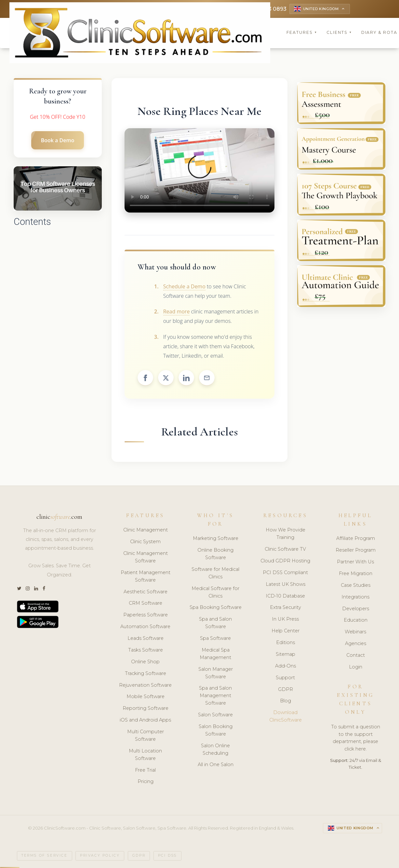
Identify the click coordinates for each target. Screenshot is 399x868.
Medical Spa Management (215, 654)
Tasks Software (146, 650)
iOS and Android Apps (145, 720)
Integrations (355, 597)
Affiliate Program (356, 538)
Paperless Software (146, 615)
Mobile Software (146, 696)
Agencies (356, 643)
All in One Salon (216, 765)
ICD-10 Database (285, 596)
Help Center (286, 631)
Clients (339, 32)
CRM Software (146, 603)
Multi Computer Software (146, 735)
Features (302, 32)
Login (356, 667)
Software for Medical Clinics (215, 573)
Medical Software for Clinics (215, 592)
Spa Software (215, 638)
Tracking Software (146, 673)
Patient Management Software (146, 576)
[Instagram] (28, 589)
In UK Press (285, 619)
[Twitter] (19, 589)
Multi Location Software (145, 755)
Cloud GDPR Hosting (285, 561)
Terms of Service (45, 855)
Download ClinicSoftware (286, 716)
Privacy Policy (100, 855)
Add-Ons (286, 666)
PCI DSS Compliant (285, 572)
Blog (286, 701)
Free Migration (356, 573)
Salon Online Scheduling (215, 749)
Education (356, 620)
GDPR (286, 689)
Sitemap (286, 654)
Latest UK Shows (286, 584)
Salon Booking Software (216, 730)
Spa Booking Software (216, 607)
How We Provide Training (286, 534)
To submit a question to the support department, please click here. (356, 738)
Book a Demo (58, 140)
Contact (356, 655)
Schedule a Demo (184, 286)
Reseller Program (356, 550)
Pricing (146, 781)
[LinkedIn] (36, 589)
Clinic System (145, 542)
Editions (286, 642)
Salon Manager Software (216, 673)
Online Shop (145, 662)
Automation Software (145, 627)
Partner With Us (355, 562)
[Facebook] (44, 589)
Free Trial (145, 770)
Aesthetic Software (146, 592)
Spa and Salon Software (215, 623)
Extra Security (286, 607)
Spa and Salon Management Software (215, 696)
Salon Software (215, 715)
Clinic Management (146, 530)
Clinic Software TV (285, 549)
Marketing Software (216, 538)
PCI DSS (167, 855)
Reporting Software (146, 708)
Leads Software (146, 638)
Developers (356, 609)
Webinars (355, 632)
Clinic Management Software (146, 557)
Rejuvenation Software (145, 685)
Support (285, 678)
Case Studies (356, 585)
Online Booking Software (215, 554)
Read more (177, 311)
